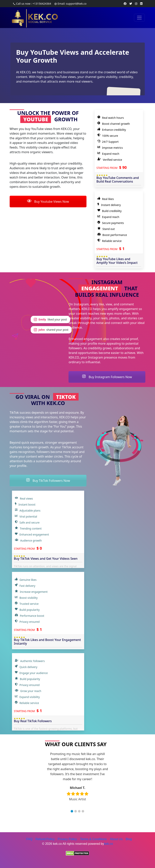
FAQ (29, 839)
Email (70, 4)
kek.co (108, 844)
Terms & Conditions (93, 839)
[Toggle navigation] (139, 18)
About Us (116, 839)
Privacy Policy (67, 839)
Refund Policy (45, 839)
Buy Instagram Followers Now (107, 377)
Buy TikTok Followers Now (48, 481)
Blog (129, 839)
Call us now (32, 4)
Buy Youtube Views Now (48, 202)
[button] (72, 811)
